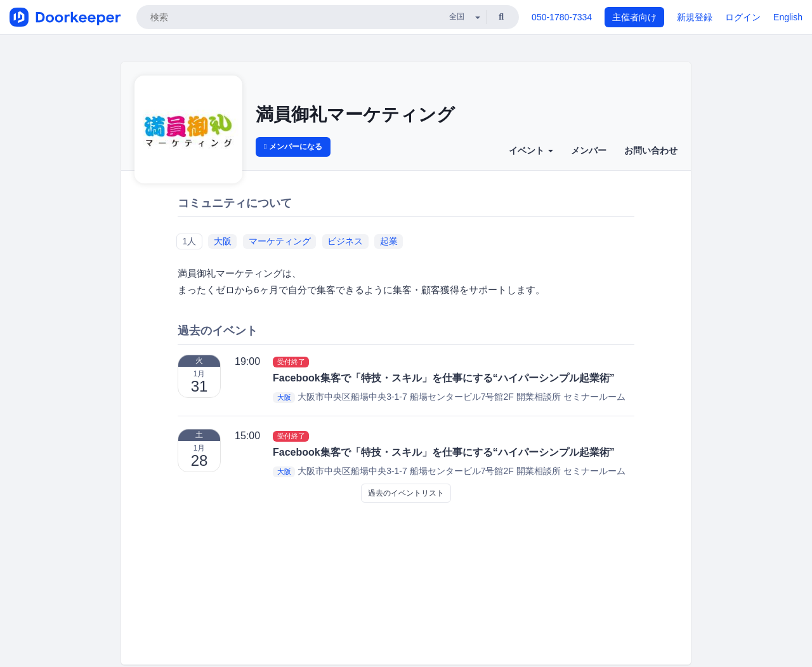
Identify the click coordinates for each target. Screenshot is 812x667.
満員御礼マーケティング (355, 115)
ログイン (743, 17)
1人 (189, 241)
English (788, 17)
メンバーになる (293, 147)
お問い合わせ (651, 150)
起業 (389, 241)
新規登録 (695, 17)
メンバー (589, 150)
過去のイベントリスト (406, 493)
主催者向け (634, 17)
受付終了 (291, 362)
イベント (531, 150)
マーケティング (280, 241)
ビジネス (345, 241)
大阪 (223, 241)
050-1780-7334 (562, 17)
